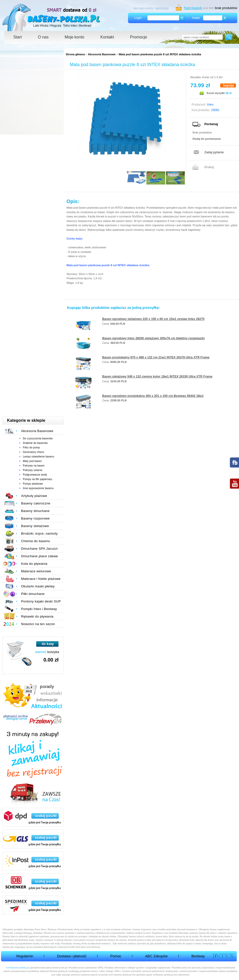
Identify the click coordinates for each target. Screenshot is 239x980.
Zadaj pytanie (214, 152)
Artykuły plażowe (34, 496)
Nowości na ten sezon (38, 624)
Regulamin (25, 956)
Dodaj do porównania (207, 139)
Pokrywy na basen (34, 466)
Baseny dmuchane (35, 511)
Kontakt (107, 37)
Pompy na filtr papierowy (38, 479)
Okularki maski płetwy (38, 586)
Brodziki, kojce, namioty (39, 533)
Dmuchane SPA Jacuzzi (39, 549)
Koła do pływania (34, 564)
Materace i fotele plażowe (41, 579)
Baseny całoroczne (36, 503)
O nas (43, 37)
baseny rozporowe (142, 929)
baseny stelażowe (123, 929)
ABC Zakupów (156, 956)
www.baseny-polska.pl (17, 968)
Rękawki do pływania (37, 616)
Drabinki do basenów (35, 443)
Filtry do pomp (31, 448)
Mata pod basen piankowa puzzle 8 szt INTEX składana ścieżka (160, 54)
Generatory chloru (34, 452)
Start (18, 37)
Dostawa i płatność (72, 956)
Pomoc (116, 956)
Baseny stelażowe (35, 526)
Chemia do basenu (36, 541)
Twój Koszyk (193, 8)
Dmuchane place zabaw (40, 556)
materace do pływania (167, 940)
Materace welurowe (36, 571)
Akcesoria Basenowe (102, 54)
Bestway (198, 956)
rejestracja (162, 8)
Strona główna (75, 54)
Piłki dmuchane (33, 594)
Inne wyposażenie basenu (38, 488)
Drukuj (209, 167)
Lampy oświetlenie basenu (39, 457)
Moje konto (74, 37)
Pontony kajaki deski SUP (41, 601)
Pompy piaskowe (33, 484)
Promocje (139, 37)
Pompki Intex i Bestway (39, 609)
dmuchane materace (101, 943)
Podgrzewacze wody (35, 475)
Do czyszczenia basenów (38, 438)
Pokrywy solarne (33, 470)
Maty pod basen (32, 461)
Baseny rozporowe (35, 518)
